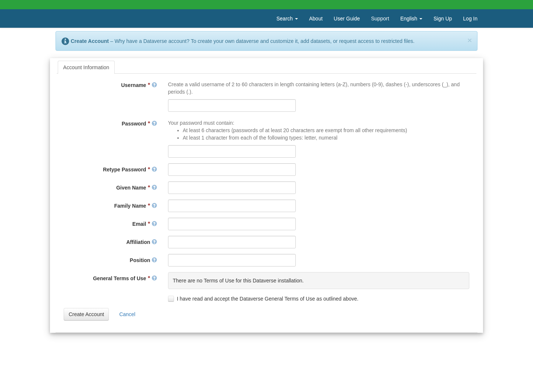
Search (287, 19)
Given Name (137, 188)
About (316, 19)
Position (143, 260)
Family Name (136, 206)
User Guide (347, 19)
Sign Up (443, 19)
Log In (470, 19)
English (411, 19)
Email (145, 224)
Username (139, 85)
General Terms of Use (125, 278)
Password (139, 124)
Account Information (86, 67)
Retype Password (130, 170)
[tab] (86, 67)
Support (380, 19)
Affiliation (141, 242)
